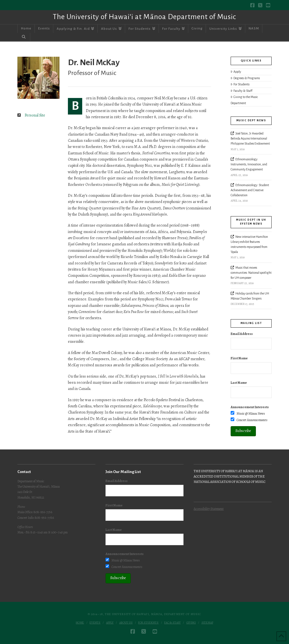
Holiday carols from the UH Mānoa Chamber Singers (250, 296)
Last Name (239, 383)
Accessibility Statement (209, 509)
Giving (191, 623)
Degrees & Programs (245, 78)
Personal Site (35, 115)
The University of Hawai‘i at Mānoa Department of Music (144, 17)
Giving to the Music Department (244, 100)
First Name (239, 358)
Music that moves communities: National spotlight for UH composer (251, 273)
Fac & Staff (172, 623)
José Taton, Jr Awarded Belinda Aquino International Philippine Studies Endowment (250, 138)
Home (80, 623)
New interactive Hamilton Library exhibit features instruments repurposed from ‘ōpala (249, 244)
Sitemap (207, 623)
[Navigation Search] (24, 37)
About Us (126, 623)
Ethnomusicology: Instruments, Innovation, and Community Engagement (249, 164)
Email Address (242, 334)
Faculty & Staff (241, 91)
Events (95, 623)
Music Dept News (251, 120)
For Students (240, 84)
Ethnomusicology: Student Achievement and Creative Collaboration (250, 190)
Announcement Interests (250, 407)
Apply (236, 72)
